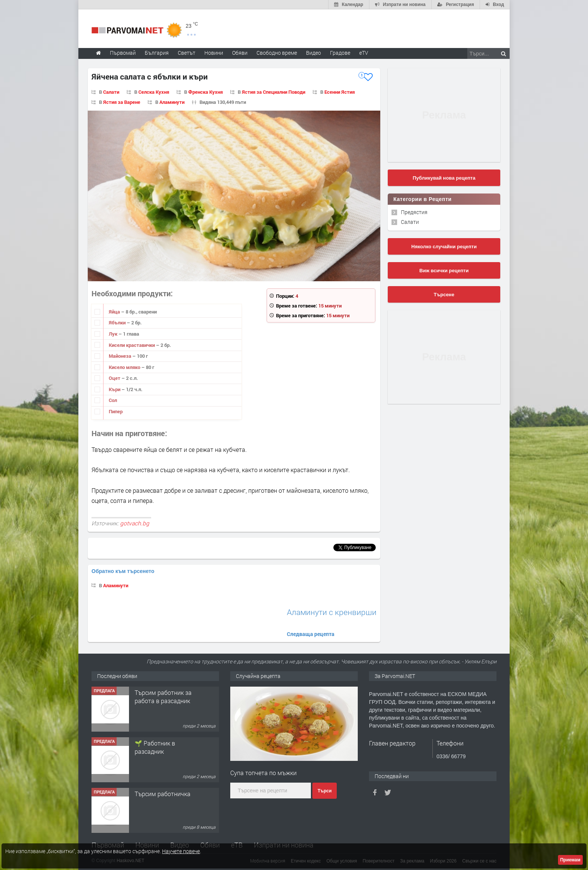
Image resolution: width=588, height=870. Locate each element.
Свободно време (277, 53)
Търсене (444, 295)
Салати (111, 92)
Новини (214, 53)
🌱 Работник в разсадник (155, 747)
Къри (115, 389)
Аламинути (172, 102)
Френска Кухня (205, 92)
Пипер (116, 411)
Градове (340, 53)
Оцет (115, 378)
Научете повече (181, 851)
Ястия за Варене (122, 102)
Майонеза (121, 356)
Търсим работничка (163, 794)
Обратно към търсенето (123, 571)
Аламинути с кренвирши (332, 612)
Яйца (115, 312)
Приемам (570, 860)
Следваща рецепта (311, 634)
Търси (325, 791)
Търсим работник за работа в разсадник (163, 697)
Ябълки (118, 322)
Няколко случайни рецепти (444, 247)
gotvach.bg (135, 523)
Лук (114, 334)
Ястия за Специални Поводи (274, 92)
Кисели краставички (132, 345)
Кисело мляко (125, 367)
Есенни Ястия (340, 92)
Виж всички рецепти (444, 271)
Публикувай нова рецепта (444, 178)
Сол (113, 400)
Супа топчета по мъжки (263, 773)
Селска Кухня (154, 92)
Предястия (414, 212)
